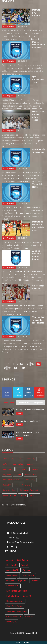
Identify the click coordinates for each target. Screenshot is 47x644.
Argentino (7, 475)
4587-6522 (13, 538)
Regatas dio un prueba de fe (28, 421)
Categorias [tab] (38, 403)
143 (23, 368)
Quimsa (30, 464)
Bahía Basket (8, 469)
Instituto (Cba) (30, 480)
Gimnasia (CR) (18, 464)
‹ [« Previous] (4, 364)
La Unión (18, 475)
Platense (23, 495)
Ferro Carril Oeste (10, 490)
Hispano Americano (23, 485)
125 (21, 364)
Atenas (6, 459)
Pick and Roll (31, 633)
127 (33, 364)
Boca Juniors (17, 459)
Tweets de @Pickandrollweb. (14, 505)
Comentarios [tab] (23, 403)
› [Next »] (34, 368)
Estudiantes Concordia (12, 480)
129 (4, 368)
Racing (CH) (34, 495)
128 (38, 364)
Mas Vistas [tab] (9, 403)
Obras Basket (22, 469)
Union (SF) (7, 485)
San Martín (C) (30, 475)
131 (15, 368)
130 (10, 368)
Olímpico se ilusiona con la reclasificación (28, 434)
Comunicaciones (10, 495)
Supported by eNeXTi (23, 642)
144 (29, 368)
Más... (20, 413)
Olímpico (34, 469)
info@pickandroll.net (17, 533)
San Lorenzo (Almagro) (29, 490)
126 (27, 364)
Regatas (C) (31, 459)
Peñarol (6, 464)
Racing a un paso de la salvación (30, 410)
